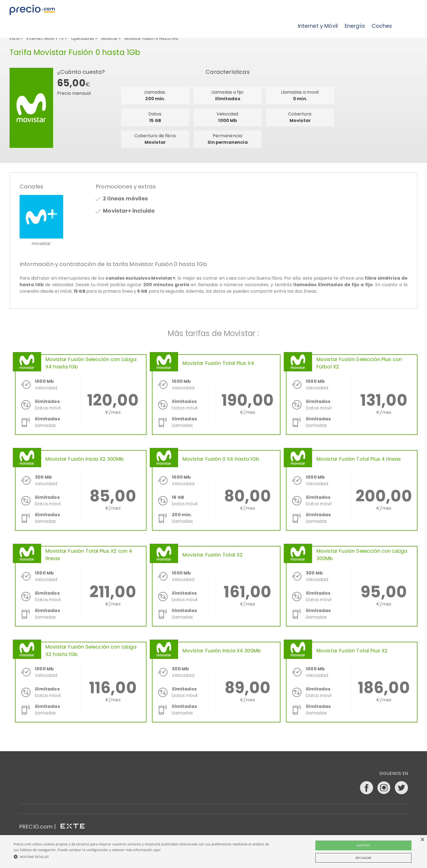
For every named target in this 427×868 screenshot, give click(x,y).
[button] (144, 857)
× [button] (422, 840)
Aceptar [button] (363, 845)
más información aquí (143, 850)
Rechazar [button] (363, 858)
